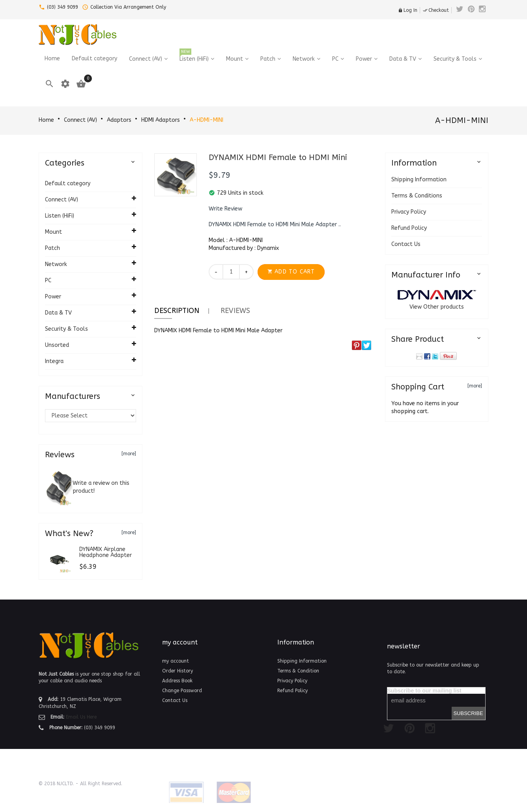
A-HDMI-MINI (207, 120)
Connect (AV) (80, 120)
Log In (408, 10)
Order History (178, 671)
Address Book (177, 681)
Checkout (436, 10)
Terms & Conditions (417, 196)
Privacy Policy (409, 212)
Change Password (182, 691)
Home (46, 120)
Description (177, 311)
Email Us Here (81, 717)
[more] (129, 454)
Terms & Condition (298, 671)
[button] (225, 209)
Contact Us (406, 244)
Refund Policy (409, 228)
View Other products (437, 307)
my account (176, 661)
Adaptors (119, 120)
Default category (68, 183)
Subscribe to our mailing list (424, 691)
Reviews (235, 311)
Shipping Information (419, 180)
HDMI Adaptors (161, 120)
